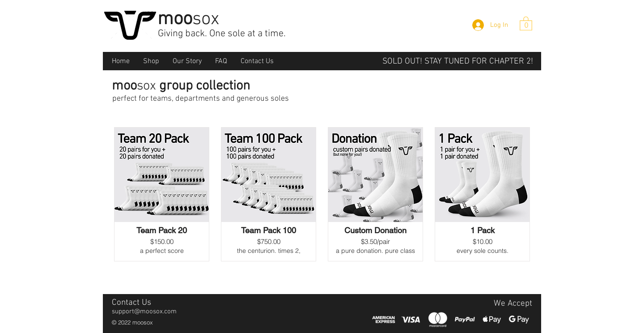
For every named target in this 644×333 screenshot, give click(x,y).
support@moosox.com (144, 312)
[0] (526, 26)
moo (188, 19)
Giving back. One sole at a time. (222, 34)
